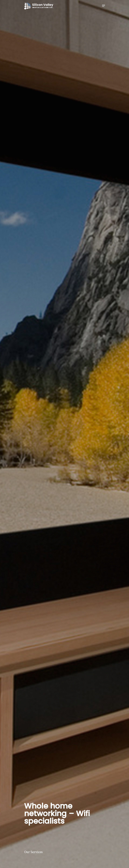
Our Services (34, 852)
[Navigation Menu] (104, 6)
